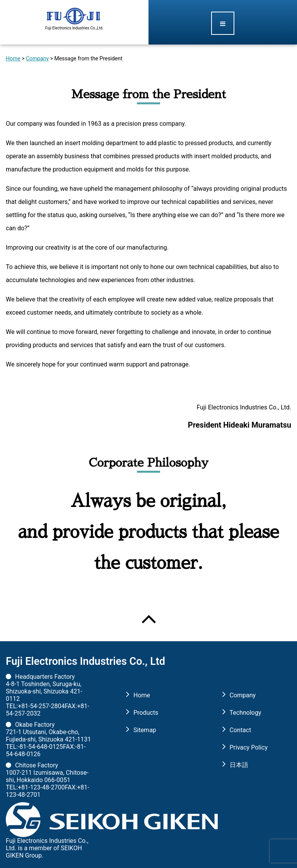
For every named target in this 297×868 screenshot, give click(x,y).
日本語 (239, 765)
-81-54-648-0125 (40, 747)
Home (13, 58)
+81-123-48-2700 (41, 787)
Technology (246, 713)
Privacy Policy (249, 747)
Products (146, 713)
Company (37, 58)
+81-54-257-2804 (41, 706)
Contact (241, 730)
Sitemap (145, 730)
